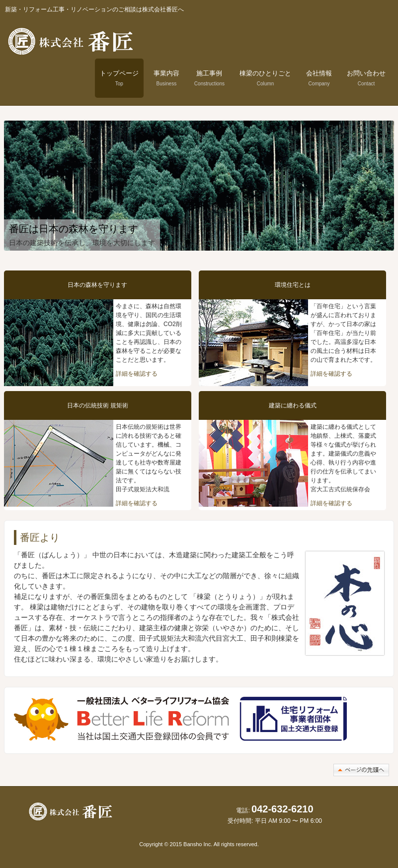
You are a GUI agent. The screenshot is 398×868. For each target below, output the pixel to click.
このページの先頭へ (361, 770)
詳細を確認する (137, 374)
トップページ (119, 78)
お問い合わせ (366, 78)
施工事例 (209, 78)
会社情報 (319, 78)
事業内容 (166, 78)
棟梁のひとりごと (265, 78)
